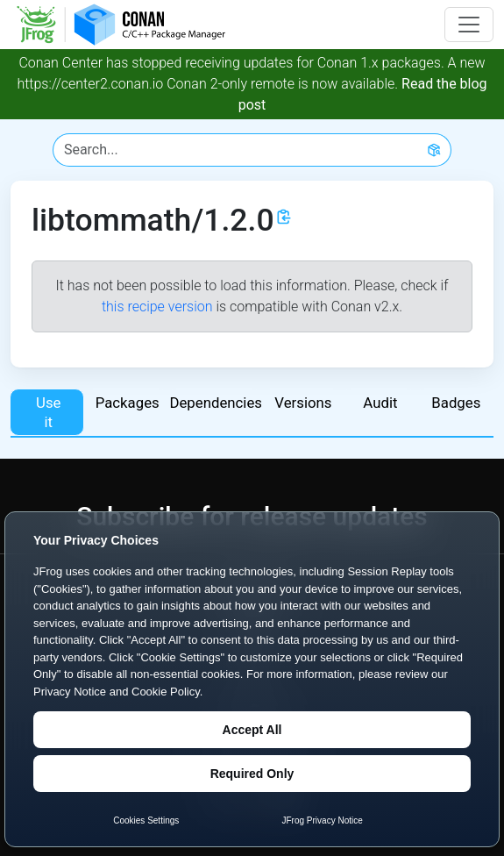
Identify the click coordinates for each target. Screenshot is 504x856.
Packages (128, 403)
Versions (303, 403)
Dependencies (215, 403)
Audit (380, 403)
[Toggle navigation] (469, 25)
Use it (48, 412)
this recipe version (157, 307)
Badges (456, 403)
